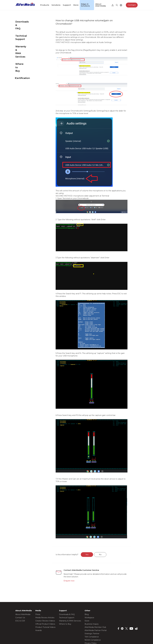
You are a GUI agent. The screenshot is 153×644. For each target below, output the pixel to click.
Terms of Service (92, 625)
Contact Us (20, 596)
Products (45, 5)
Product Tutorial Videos (45, 605)
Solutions (56, 5)
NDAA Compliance (93, 618)
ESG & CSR (20, 599)
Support (67, 5)
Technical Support (26, 29)
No (106, 533)
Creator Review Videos (45, 599)
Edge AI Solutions (85, 5)
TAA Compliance (92, 615)
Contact (132, 5)
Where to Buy (24, 47)
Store (76, 5)
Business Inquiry (92, 602)
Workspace (89, 596)
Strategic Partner (92, 612)
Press (38, 593)
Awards (38, 609)
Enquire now (74, 559)
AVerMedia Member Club (95, 605)
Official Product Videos (45, 602)
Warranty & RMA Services (25, 38)
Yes (93, 533)
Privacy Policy (91, 621)
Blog (87, 593)
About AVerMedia (101, 5)
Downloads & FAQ (26, 22)
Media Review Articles (45, 596)
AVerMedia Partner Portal (96, 609)
